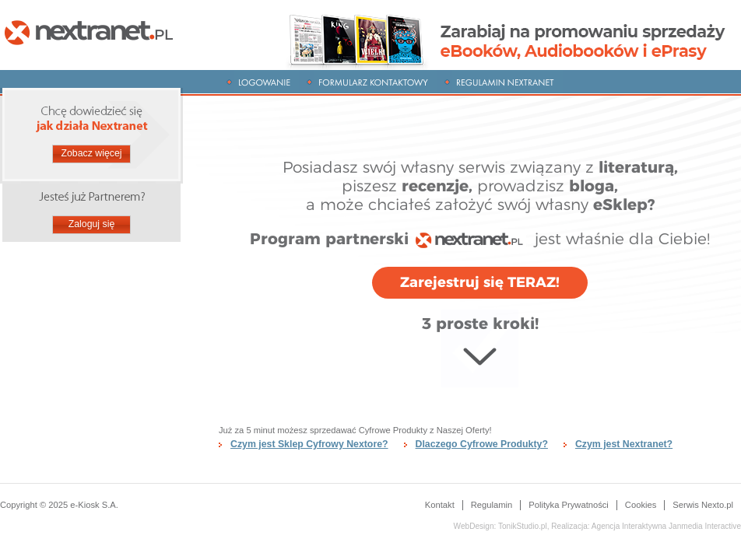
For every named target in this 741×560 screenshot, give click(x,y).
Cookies (641, 505)
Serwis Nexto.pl (703, 505)
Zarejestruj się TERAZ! (480, 282)
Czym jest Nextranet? (624, 444)
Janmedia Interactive (666, 526)
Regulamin (492, 505)
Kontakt (440, 505)
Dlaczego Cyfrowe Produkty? (482, 444)
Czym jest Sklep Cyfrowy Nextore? (309, 444)
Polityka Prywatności (569, 505)
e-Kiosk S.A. (94, 505)
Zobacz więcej (91, 153)
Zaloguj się (92, 224)
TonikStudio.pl (523, 526)
